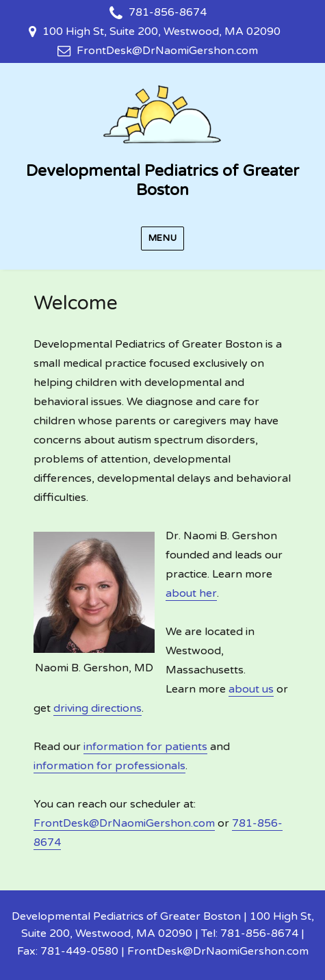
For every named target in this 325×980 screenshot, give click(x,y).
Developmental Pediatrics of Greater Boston (162, 181)
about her (191, 593)
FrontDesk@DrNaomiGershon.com (167, 51)
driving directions (97, 708)
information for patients (145, 747)
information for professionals (109, 766)
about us (251, 689)
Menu (162, 238)
